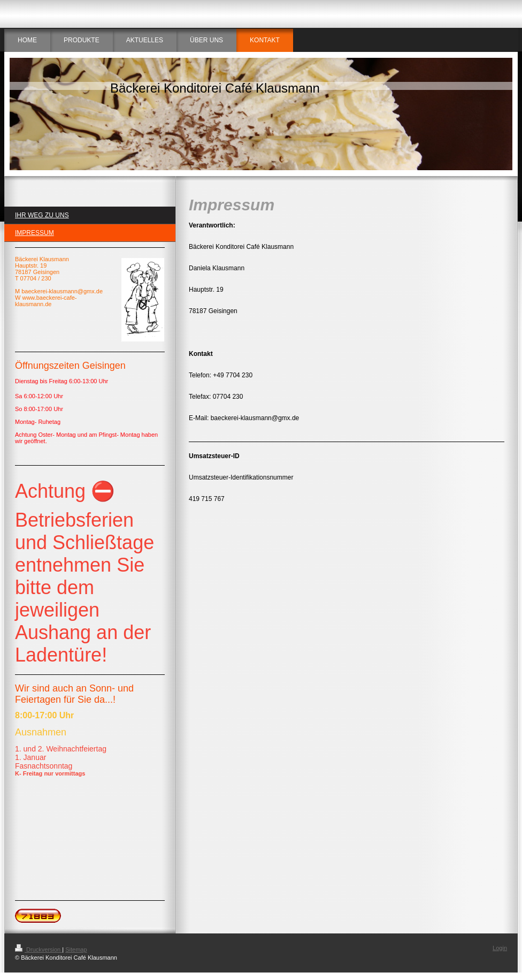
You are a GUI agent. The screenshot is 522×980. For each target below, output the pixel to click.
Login (500, 948)
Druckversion (39, 949)
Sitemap (76, 949)
